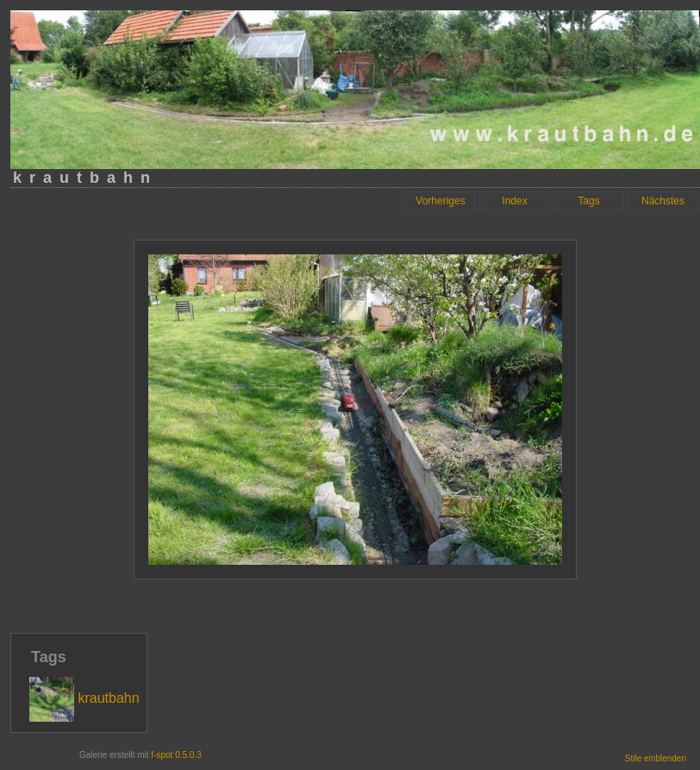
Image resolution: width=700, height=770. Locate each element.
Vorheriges (440, 201)
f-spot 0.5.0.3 (176, 755)
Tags (588, 201)
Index (514, 201)
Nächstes (663, 201)
